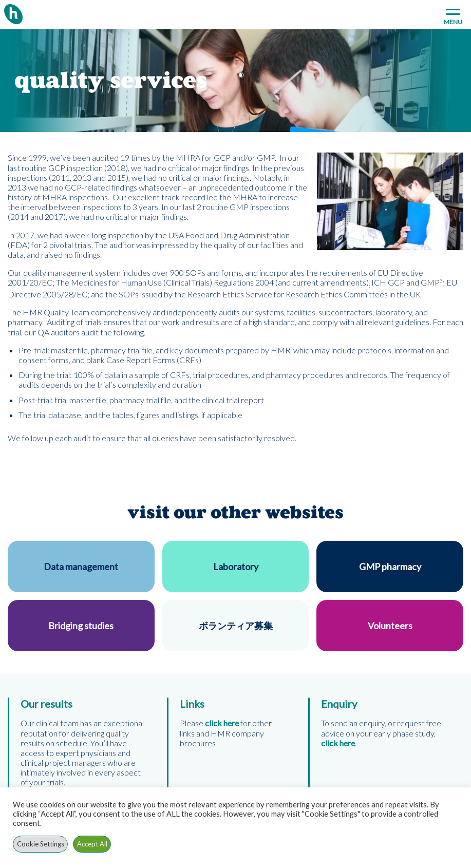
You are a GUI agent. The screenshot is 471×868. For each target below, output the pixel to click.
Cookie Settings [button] (41, 844)
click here (338, 743)
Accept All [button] (92, 844)
